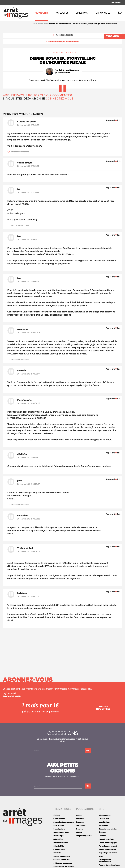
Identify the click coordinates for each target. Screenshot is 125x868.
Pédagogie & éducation (63, 863)
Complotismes (59, 849)
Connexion (116, 3)
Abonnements (105, 815)
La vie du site (104, 819)
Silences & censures (61, 860)
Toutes (79, 815)
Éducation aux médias (108, 829)
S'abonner (112, 36)
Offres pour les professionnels (105, 861)
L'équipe (102, 836)
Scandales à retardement (63, 822)
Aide (101, 856)
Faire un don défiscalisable (110, 865)
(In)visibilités (59, 846)
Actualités (62, 13)
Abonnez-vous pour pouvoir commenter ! (38, 95)
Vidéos (79, 832)
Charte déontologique (108, 843)
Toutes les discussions (108, 849)
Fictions (57, 815)
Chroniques (103, 13)
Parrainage (103, 825)
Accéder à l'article (62, 35)
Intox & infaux (59, 825)
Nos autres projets (106, 839)
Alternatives (58, 839)
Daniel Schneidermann (67, 70)
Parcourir (41, 13)
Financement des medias (64, 867)
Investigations (59, 829)
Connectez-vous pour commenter (63, 42)
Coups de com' (59, 819)
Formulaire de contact (108, 846)
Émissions (82, 13)
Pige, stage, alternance (108, 853)
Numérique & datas (61, 832)
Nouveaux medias (61, 843)
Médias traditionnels (62, 856)
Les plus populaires (84, 836)
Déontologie (59, 836)
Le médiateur (104, 822)
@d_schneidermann (62, 73)
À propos (102, 832)
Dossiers (79, 829)
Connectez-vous (60, 99)
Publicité (57, 853)
